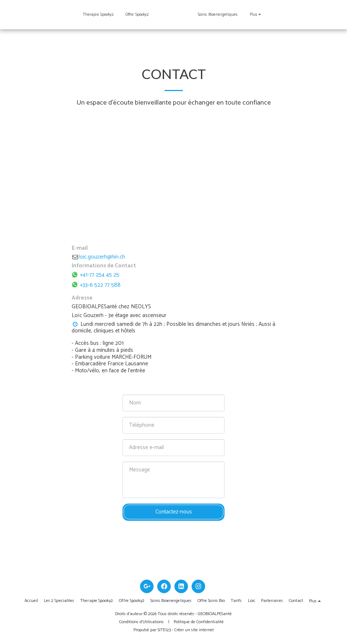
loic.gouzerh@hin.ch (98, 257)
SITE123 (164, 630)
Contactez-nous (174, 512)
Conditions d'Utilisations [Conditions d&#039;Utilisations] (142, 622)
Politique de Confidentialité (199, 622)
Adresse (82, 298)
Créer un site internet (194, 630)
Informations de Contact (104, 266)
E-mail (80, 248)
